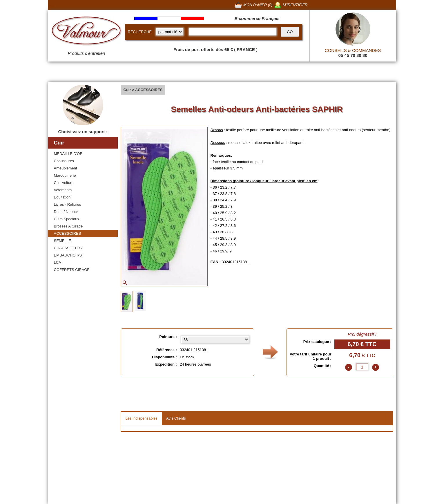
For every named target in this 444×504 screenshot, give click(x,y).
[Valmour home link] (87, 32)
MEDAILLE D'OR (68, 154)
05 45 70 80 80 (353, 55)
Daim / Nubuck (66, 212)
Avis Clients (176, 418)
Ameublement (66, 168)
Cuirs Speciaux (67, 219)
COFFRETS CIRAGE (72, 270)
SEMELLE (63, 241)
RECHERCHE (140, 32)
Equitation (62, 197)
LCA (58, 262)
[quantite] (362, 367)
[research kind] (170, 32)
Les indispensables (142, 418)
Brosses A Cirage (68, 226)
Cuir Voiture (64, 183)
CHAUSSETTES (68, 248)
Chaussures (64, 161)
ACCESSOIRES (68, 233)
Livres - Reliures (68, 204)
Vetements (63, 190)
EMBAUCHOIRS (68, 255)
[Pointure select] (215, 340)
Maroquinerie (65, 175)
